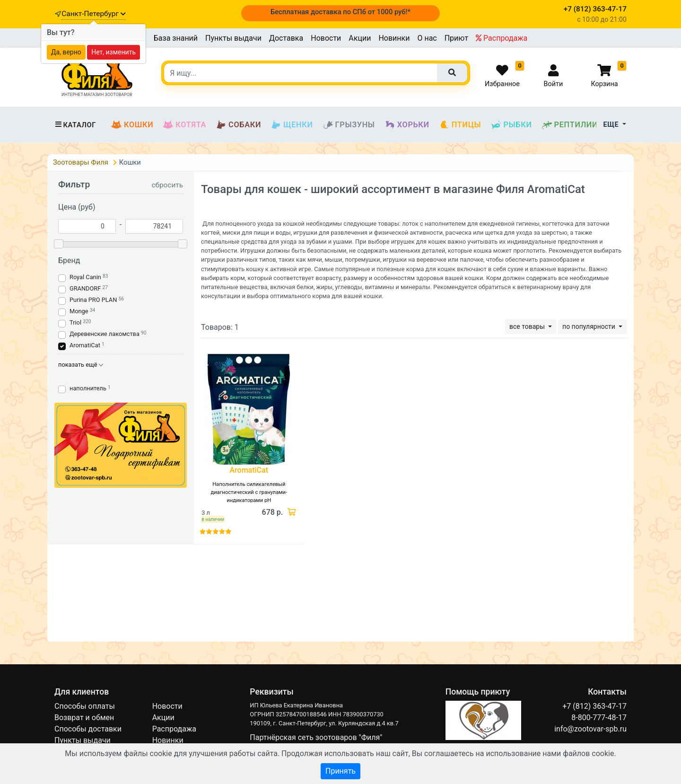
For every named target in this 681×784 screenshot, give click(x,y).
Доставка (286, 38)
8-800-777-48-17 (599, 718)
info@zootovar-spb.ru (590, 729)
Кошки (132, 125)
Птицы (460, 125)
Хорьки (407, 125)
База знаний (176, 38)
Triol (75, 322)
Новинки (394, 38)
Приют (456, 38)
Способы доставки (88, 729)
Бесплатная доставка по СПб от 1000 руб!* (340, 12)
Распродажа (502, 38)
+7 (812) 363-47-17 (594, 706)
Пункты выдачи (233, 38)
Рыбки (511, 125)
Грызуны (349, 125)
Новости (326, 38)
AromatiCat (85, 345)
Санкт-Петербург (93, 14)
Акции (360, 38)
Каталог (75, 125)
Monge (79, 311)
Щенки (292, 125)
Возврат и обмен (84, 718)
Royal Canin (85, 277)
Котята (184, 125)
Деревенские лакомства (105, 334)
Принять (340, 771)
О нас (427, 38)
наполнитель (88, 388)
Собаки (238, 125)
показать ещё (81, 365)
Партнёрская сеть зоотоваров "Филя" (316, 737)
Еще (612, 125)
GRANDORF (85, 288)
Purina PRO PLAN (94, 300)
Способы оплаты (85, 706)
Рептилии (570, 125)
